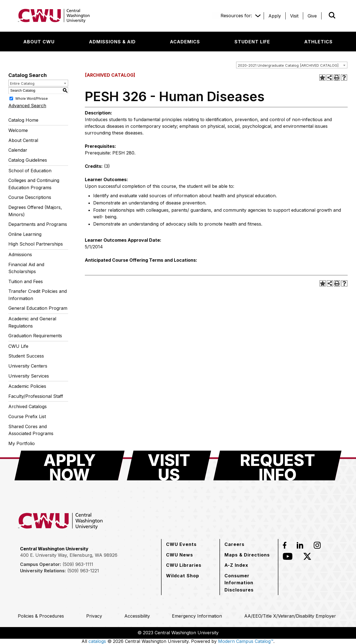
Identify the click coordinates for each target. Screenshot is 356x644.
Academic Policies (27, 386)
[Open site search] (332, 15)
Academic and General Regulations (32, 322)
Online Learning (25, 234)
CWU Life (18, 346)
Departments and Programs (38, 224)
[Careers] (234, 544)
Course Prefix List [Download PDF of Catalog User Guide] (27, 416)
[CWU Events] (181, 544)
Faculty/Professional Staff (36, 396)
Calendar (18, 150)
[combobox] (292, 65)
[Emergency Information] (197, 616)
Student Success (26, 356)
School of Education (30, 171)
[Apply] (275, 16)
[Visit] (294, 16)
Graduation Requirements (35, 336)
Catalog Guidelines (28, 160)
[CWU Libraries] (184, 565)
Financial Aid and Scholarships (26, 268)
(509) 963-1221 (83, 571)
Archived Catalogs (28, 406)
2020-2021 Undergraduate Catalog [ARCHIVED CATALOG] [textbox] (288, 65)
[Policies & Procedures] (41, 616)
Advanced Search (27, 106)
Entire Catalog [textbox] (22, 83)
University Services (29, 376)
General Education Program (38, 308)
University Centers (28, 366)
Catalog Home (23, 120)
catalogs (97, 641)
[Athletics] (318, 42)
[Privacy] (94, 616)
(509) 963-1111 (78, 564)
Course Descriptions (30, 197)
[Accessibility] (137, 616)
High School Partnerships (36, 244)
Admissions (20, 254)
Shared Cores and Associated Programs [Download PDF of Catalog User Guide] (31, 430)
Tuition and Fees (26, 281)
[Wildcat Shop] (183, 576)
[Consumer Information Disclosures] (249, 583)
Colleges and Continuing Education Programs (34, 184)
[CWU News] (180, 555)
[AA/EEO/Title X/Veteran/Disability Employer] (290, 616)
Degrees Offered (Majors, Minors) (35, 211)
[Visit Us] (169, 465)
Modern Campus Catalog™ (246, 641)
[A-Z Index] (236, 565)
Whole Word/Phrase (32, 98)
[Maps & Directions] (247, 555)
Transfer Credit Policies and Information (38, 295)
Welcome (18, 130)
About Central (23, 140)
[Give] (312, 16)
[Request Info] (277, 465)
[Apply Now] (70, 465)
